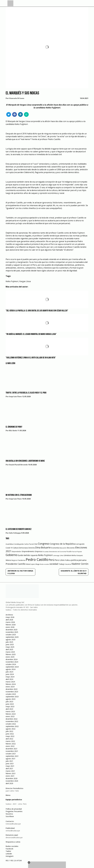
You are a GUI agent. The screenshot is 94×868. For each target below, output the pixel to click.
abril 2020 (9, 783)
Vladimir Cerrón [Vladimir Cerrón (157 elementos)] (80, 564)
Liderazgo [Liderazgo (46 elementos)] (56, 555)
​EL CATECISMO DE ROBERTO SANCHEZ (19, 529)
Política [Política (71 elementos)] (68, 560)
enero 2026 (10, 627)
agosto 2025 (11, 640)
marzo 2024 (10, 682)
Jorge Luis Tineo (15, 397)
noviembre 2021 (12, 751)
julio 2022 (9, 731)
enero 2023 (10, 716)
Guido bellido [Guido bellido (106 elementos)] (24, 555)
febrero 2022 (11, 744)
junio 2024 (10, 674)
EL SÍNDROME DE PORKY (14, 427)
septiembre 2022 (12, 726)
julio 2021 (9, 761)
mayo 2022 (10, 736)
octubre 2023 (11, 694)
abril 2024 (9, 679)
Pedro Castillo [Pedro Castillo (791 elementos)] (37, 559)
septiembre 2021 (12, 756)
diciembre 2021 (12, 749)
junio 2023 (10, 704)
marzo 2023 (10, 711)
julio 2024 (9, 672)
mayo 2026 (10, 617)
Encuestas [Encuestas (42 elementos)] (45, 552)
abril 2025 (9, 649)
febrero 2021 (11, 773)
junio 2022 (10, 734)
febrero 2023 (11, 714)
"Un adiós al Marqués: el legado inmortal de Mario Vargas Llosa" (31, 334)
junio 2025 (10, 644)
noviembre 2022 (12, 721)
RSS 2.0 (13, 860)
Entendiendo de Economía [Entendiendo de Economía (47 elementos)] (57, 552)
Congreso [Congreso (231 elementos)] (44, 544)
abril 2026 (9, 620)
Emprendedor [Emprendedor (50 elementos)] (17, 551)
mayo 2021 (10, 766)
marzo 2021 (10, 771)
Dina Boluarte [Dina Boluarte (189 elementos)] (43, 547)
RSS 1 (8, 860)
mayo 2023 (10, 706)
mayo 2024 (10, 677)
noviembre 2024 (12, 662)
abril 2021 (9, 768)
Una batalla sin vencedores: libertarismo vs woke (25, 461)
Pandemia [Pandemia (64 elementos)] (21, 560)
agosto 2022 (11, 729)
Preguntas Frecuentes (14, 811)
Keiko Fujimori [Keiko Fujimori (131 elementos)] (45, 555)
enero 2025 (10, 657)
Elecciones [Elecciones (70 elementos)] (71, 548)
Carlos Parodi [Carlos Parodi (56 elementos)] (29, 544)
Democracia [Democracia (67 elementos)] (23, 548)
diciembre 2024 (12, 659)
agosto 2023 (11, 699)
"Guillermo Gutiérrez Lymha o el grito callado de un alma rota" (31, 358)
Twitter (8, 851)
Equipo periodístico (14, 800)
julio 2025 (9, 642)
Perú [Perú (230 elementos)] (52, 560)
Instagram (10, 856)
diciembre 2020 (12, 778)
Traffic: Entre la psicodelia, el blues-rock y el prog (26, 393)
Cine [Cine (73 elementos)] (36, 544)
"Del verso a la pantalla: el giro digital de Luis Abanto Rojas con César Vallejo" (37, 311)
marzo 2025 (10, 652)
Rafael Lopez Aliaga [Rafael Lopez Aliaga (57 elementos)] (33, 564)
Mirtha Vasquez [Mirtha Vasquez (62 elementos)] (77, 555)
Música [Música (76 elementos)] (8, 560)
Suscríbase (10, 816)
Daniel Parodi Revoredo (18, 465)
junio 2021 (10, 764)
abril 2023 (9, 709)
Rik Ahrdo (13, 431)
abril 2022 (9, 739)
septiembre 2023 (12, 697)
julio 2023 (9, 702)
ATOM (19, 860)
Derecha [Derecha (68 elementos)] (31, 548)
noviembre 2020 (12, 781)
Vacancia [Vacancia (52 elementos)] (68, 564)
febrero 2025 (11, 654)
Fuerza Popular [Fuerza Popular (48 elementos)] (77, 552)
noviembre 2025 (12, 632)
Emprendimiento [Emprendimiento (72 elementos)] (28, 551)
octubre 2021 (11, 754)
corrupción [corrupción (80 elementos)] (80, 544)
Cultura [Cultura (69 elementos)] (16, 548)
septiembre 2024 (12, 667)
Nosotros (9, 814)
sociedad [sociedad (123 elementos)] (54, 564)
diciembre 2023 (12, 689)
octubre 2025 (11, 635)
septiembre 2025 (12, 637)
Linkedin (9, 854)
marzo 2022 (10, 741)
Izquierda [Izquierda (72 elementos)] (34, 555)
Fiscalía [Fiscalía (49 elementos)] (69, 552)
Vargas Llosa (25, 281)
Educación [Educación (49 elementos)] (63, 548)
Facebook (9, 849)
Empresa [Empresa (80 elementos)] (38, 551)
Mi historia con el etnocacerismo (19, 495)
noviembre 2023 (12, 692)
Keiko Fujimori (12, 281)
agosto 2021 (11, 759)
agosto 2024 (11, 669)
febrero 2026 (11, 625)
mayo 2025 (10, 647)
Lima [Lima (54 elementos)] (62, 555)
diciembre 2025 (12, 630)
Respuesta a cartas (13, 842)
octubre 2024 (11, 664)
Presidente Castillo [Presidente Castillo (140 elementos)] (16, 564)
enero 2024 (10, 687)
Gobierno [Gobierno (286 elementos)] (11, 555)
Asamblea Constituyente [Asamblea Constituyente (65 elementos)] (15, 544)
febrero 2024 (11, 684)
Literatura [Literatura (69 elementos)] (67, 555)
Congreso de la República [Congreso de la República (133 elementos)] (63, 544)
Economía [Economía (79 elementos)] (55, 548)
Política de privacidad (14, 809)
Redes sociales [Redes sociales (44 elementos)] (45, 564)
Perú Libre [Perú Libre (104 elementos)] (60, 560)
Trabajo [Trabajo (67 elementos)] (62, 564)
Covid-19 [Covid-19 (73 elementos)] (9, 548)
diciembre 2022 (12, 719)
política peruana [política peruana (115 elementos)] (79, 560)
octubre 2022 (11, 724)
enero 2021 (10, 776)
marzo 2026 (10, 622)
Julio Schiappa (15, 533)
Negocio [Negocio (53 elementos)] (14, 560)
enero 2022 (10, 746)
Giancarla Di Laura (17, 98)
